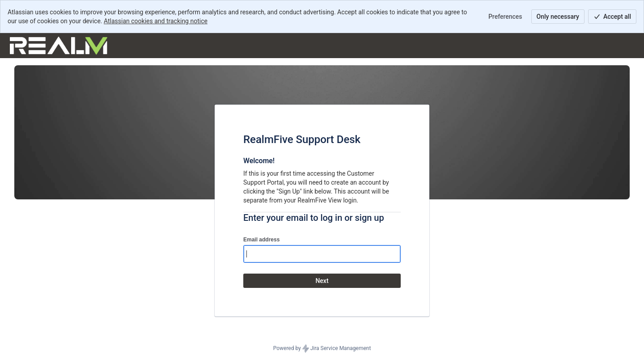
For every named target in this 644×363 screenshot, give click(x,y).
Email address (261, 240)
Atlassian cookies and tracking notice (156, 21)
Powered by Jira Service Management (322, 349)
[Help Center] (59, 46)
